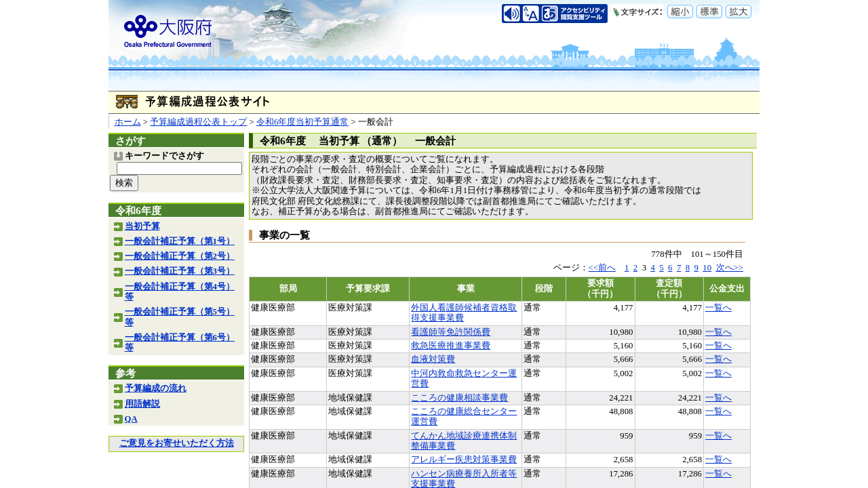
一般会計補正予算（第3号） (180, 271)
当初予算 (142, 226)
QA (131, 419)
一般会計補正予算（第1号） (180, 241)
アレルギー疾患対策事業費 (464, 460)
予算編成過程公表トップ (198, 122)
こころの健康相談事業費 (459, 398)
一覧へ (718, 308)
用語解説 (142, 404)
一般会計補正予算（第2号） (180, 256)
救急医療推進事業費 (451, 346)
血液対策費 (433, 359)
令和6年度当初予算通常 (302, 122)
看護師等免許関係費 (451, 332)
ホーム (128, 122)
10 (707, 268)
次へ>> (730, 268)
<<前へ (602, 268)
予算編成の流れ (156, 388)
